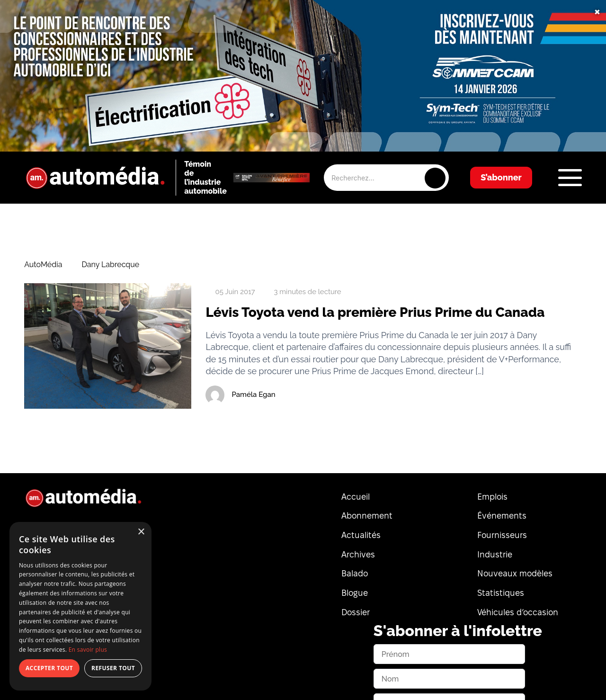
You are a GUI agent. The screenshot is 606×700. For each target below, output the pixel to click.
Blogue (355, 593)
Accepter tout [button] (49, 668)
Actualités (361, 535)
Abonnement (367, 516)
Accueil (356, 497)
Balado (355, 573)
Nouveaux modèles (515, 573)
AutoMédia (43, 265)
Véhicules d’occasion (518, 612)
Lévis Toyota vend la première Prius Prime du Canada (375, 312)
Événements (502, 516)
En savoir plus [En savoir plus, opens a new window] (88, 650)
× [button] (141, 532)
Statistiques (501, 593)
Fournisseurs (502, 535)
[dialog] (80, 606)
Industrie (495, 554)
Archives (358, 554)
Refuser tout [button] (113, 668)
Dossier (356, 612)
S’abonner (501, 177)
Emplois (492, 497)
